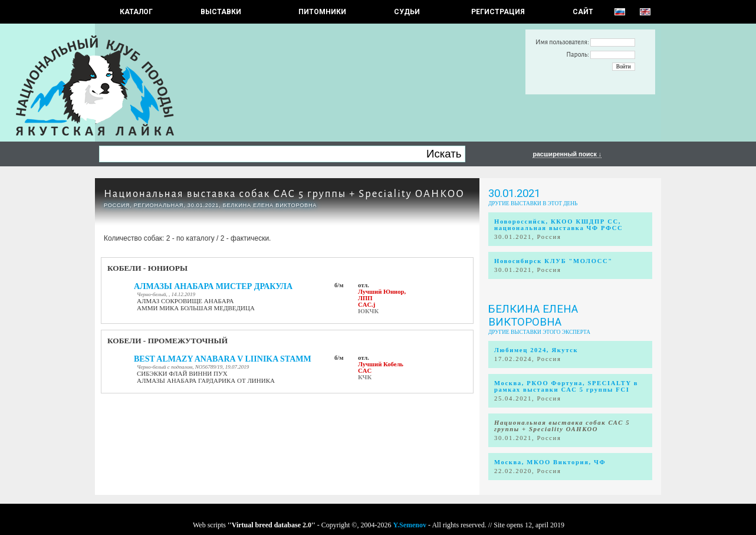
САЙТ (583, 12)
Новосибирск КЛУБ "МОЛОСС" (553, 261)
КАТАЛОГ (136, 12)
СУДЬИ (407, 12)
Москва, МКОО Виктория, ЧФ (550, 462)
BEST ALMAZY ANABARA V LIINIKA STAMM (223, 359)
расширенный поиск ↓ (567, 154)
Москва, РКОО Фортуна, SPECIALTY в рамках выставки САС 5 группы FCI (566, 386)
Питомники (322, 12)
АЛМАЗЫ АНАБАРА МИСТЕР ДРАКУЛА (213, 286)
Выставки (221, 12)
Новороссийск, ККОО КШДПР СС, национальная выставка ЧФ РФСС (558, 225)
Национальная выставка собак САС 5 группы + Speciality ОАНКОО (284, 194)
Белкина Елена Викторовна (533, 316)
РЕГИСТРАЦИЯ (498, 12)
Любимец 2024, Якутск (536, 350)
